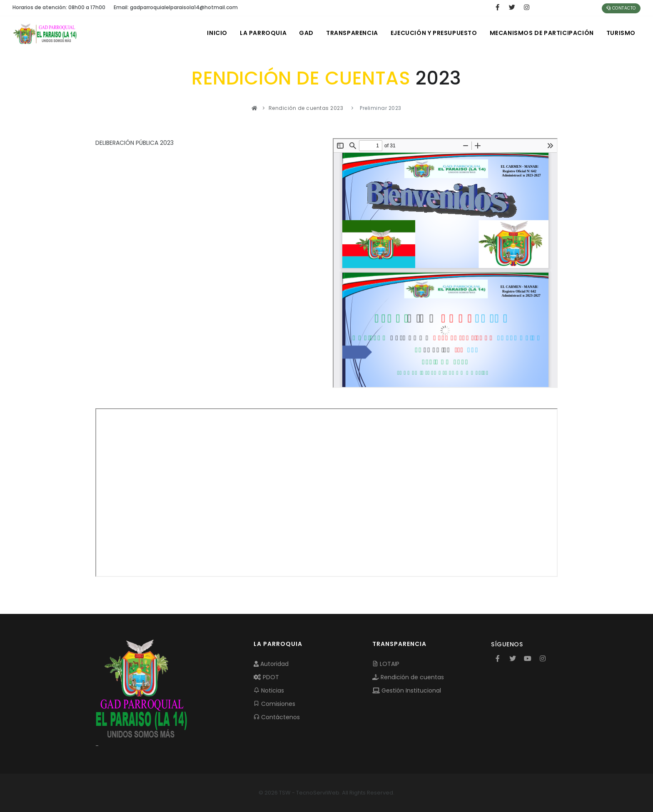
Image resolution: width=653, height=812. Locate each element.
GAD (306, 33)
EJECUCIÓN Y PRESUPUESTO (434, 33)
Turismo (621, 33)
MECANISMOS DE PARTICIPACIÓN (542, 33)
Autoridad (271, 664)
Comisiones (274, 704)
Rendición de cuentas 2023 (306, 108)
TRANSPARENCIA (352, 33)
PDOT (266, 677)
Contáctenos (277, 717)
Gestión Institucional (407, 690)
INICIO (217, 33)
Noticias (269, 690)
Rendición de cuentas (408, 677)
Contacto (621, 8)
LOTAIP (386, 664)
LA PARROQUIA (263, 33)
